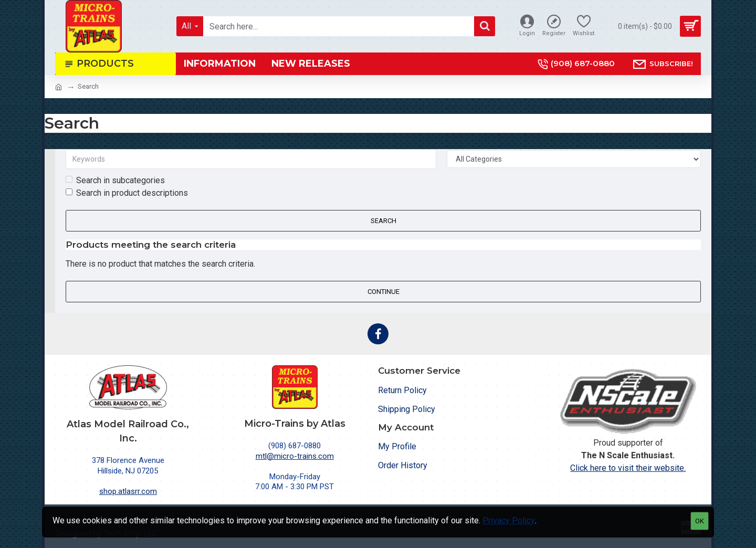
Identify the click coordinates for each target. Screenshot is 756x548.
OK (700, 521)
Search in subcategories (115, 180)
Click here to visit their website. (628, 468)
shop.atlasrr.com (128, 491)
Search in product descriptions (127, 193)
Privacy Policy (509, 520)
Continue (384, 292)
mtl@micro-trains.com (295, 456)
